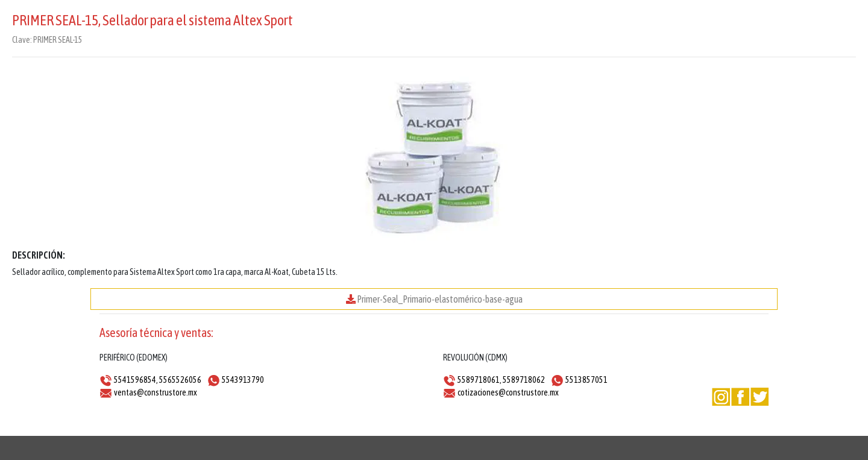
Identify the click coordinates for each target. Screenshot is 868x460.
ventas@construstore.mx (156, 392)
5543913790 (243, 380)
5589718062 (524, 380)
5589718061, (480, 380)
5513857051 (587, 380)
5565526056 (180, 380)
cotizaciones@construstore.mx (508, 392)
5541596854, (136, 380)
